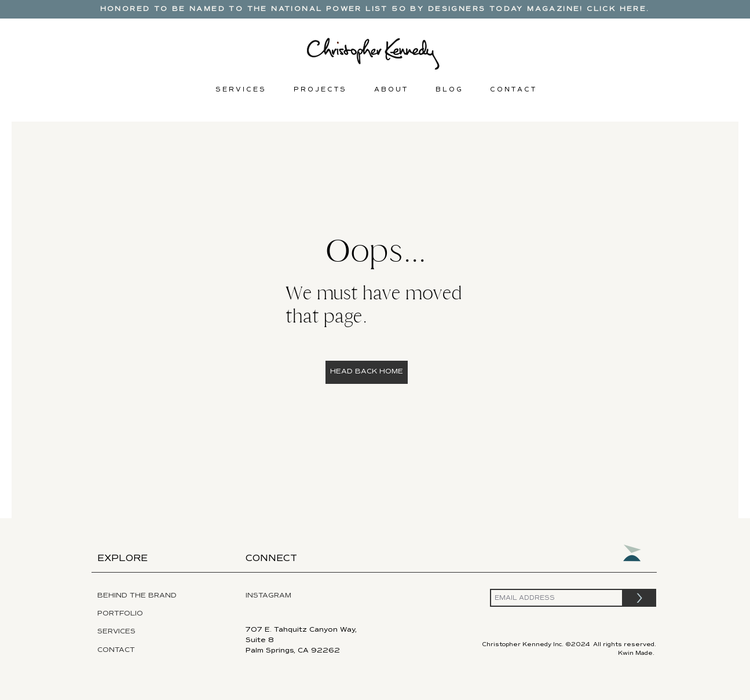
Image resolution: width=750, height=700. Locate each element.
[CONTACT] (125, 650)
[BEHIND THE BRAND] (148, 596)
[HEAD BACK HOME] (367, 372)
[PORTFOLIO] (146, 614)
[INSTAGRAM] (296, 596)
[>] (640, 598)
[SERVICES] (149, 632)
